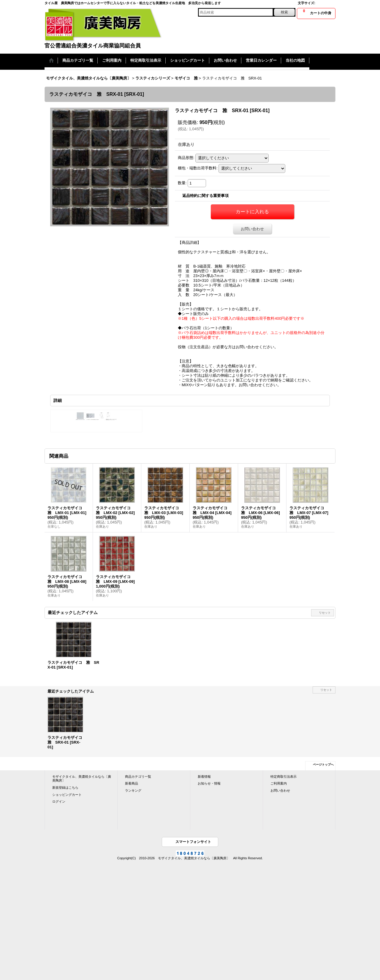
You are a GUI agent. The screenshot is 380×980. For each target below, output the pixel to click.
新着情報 (204, 777)
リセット (325, 613)
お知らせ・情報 (209, 783)
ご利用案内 (279, 783)
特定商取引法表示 (284, 777)
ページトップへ (323, 765)
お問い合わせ (252, 229)
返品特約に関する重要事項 (205, 196)
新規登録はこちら (65, 787)
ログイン (59, 801)
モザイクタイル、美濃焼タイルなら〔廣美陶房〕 (82, 779)
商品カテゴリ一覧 (138, 777)
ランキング (133, 790)
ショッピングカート (67, 795)
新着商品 (132, 783)
